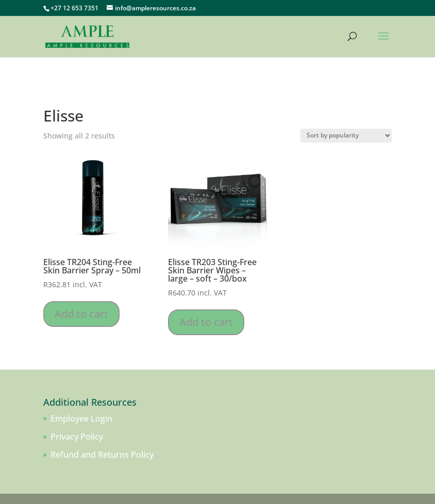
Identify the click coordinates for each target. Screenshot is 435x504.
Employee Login (81, 419)
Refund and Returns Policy (102, 455)
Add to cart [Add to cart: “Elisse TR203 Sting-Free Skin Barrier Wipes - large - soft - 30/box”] (206, 322)
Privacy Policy (77, 437)
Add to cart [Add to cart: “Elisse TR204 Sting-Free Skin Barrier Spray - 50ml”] (81, 314)
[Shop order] (346, 136)
